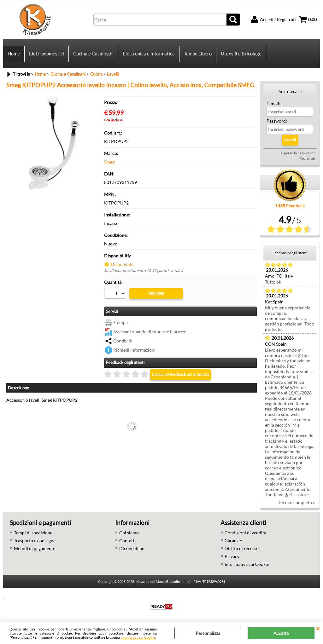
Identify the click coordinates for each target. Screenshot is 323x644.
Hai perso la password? (296, 153)
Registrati (307, 158)
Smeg (109, 162)
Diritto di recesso (242, 548)
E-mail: (273, 103)
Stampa (120, 322)
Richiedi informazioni (134, 350)
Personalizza (208, 633)
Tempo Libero (198, 54)
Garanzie (233, 540)
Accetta (281, 633)
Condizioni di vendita (245, 533)
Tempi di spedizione (33, 533)
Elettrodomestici (47, 54)
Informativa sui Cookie (138, 637)
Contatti (127, 540)
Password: (277, 121)
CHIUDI (318, 629)
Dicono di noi (132, 548)
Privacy (232, 556)
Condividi (123, 341)
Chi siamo (129, 533)
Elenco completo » (297, 502)
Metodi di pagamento (35, 548)
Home (14, 54)
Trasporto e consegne (35, 540)
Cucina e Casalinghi (93, 54)
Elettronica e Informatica (149, 54)
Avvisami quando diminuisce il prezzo (150, 332)
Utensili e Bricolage (241, 54)
